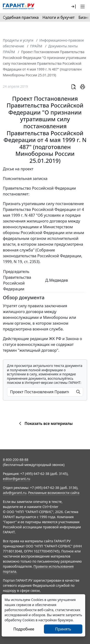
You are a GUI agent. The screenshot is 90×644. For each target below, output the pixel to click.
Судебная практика (21, 17)
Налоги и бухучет (59, 17)
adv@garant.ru (15, 493)
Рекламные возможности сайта (54, 493)
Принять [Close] (63, 629)
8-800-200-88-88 (16, 460)
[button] (73, 7)
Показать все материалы (45, 423)
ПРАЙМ (36, 46)
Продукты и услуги (18, 40)
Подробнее (24, 629)
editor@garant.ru (17, 479)
